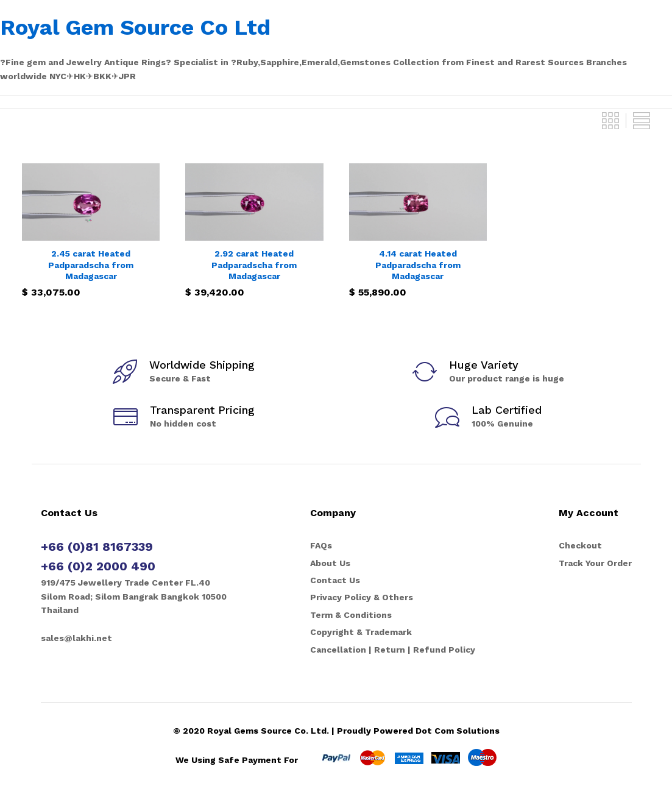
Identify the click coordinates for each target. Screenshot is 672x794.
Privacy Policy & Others (362, 597)
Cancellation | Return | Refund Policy (393, 650)
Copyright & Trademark (361, 632)
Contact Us (335, 580)
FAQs (321, 545)
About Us (330, 563)
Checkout (580, 545)
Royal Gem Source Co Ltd (135, 27)
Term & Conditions (351, 615)
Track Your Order (595, 563)
